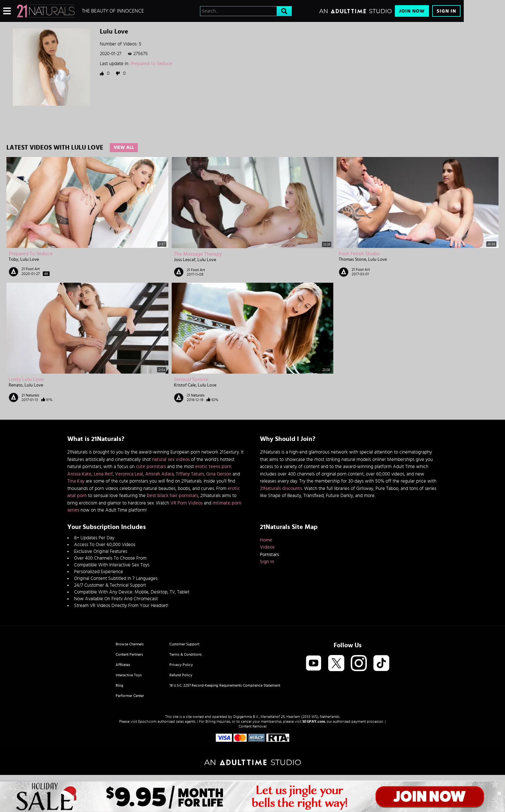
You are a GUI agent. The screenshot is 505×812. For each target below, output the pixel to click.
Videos (267, 547)
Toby (14, 259)
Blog (119, 685)
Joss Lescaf (185, 260)
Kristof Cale (185, 385)
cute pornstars (151, 467)
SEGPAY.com (314, 721)
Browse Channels (130, 644)
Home (266, 540)
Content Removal (253, 726)
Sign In (446, 11)
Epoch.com (147, 721)
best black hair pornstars (172, 496)
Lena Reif (103, 474)
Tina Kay (76, 481)
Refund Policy (181, 675)
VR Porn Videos (186, 503)
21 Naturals (30, 395)
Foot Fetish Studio (359, 254)
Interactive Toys (129, 675)
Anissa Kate (79, 474)
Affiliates (123, 665)
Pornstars (269, 555)
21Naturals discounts (281, 489)
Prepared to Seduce (152, 64)
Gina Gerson (219, 474)
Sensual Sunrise (191, 379)
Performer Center (130, 696)
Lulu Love (30, 259)
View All (124, 148)
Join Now (412, 11)
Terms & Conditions (186, 654)
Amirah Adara (159, 474)
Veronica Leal (129, 474)
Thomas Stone (353, 259)
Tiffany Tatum (190, 474)
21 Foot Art (31, 269)
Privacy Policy (181, 665)
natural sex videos (171, 460)
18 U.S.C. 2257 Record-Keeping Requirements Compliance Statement (225, 685)
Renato (16, 385)
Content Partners (129, 654)
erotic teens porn (213, 467)
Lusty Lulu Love (26, 379)
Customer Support (184, 644)
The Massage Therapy (198, 254)
